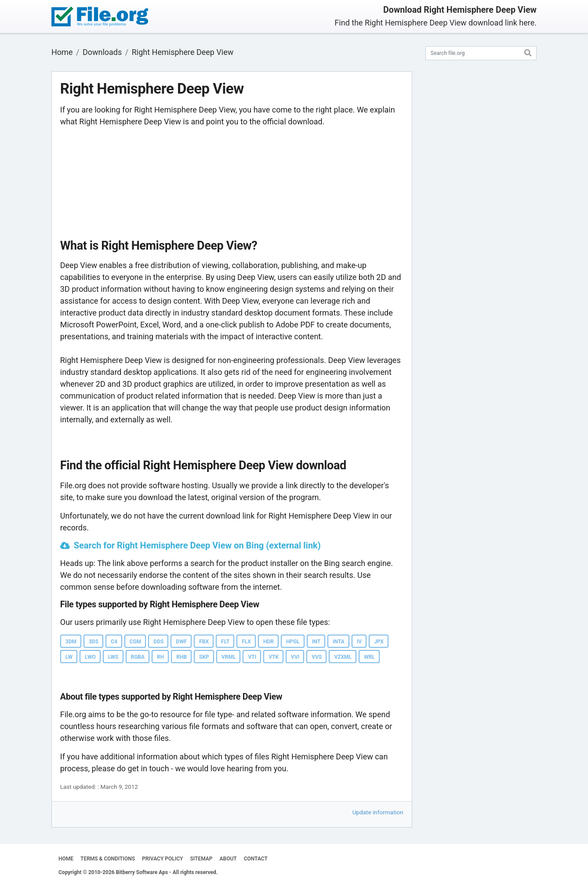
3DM (71, 642)
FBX (204, 642)
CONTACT (256, 859)
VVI (295, 657)
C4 (114, 642)
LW (69, 657)
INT (316, 642)
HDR (269, 642)
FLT (225, 642)
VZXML (343, 657)
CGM (136, 642)
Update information (378, 812)
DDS (158, 642)
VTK (274, 657)
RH (160, 657)
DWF (181, 642)
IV (359, 642)
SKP (204, 657)
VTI (252, 657)
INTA (339, 642)
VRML (229, 657)
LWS (113, 657)
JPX (379, 642)
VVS (317, 657)
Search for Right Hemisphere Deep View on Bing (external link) (197, 545)
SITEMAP (201, 859)
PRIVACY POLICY (162, 859)
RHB (181, 657)
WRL (369, 657)
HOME (66, 859)
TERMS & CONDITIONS (108, 859)
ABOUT (228, 859)
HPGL (293, 642)
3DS (94, 642)
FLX (246, 642)
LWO (90, 657)
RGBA (138, 657)
